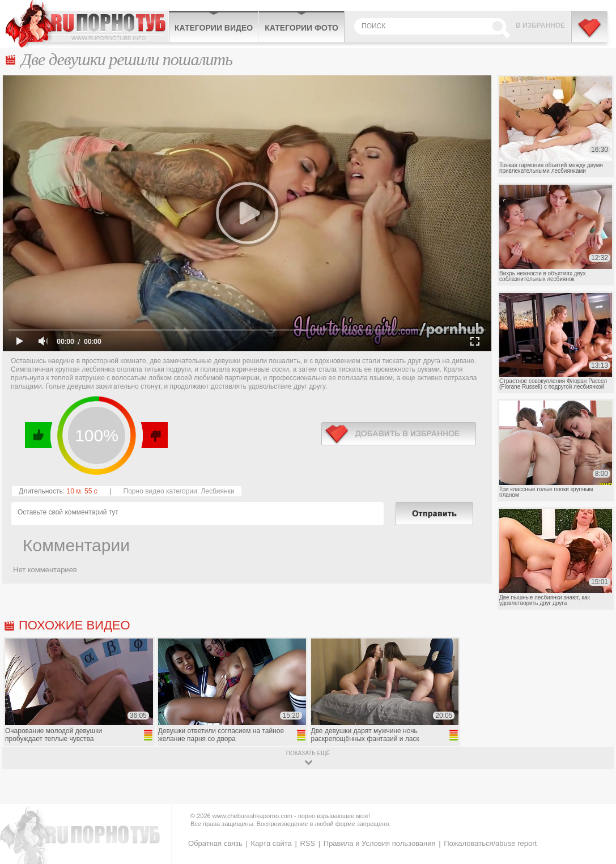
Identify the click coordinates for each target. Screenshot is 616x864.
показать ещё (308, 753)
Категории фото (301, 28)
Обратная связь (215, 843)
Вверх (594, 813)
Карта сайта (271, 843)
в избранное (399, 434)
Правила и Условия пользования (380, 843)
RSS (307, 843)
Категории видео (214, 28)
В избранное (540, 25)
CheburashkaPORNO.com (87, 24)
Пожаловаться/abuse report (490, 843)
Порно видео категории (160, 491)
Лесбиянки (217, 491)
